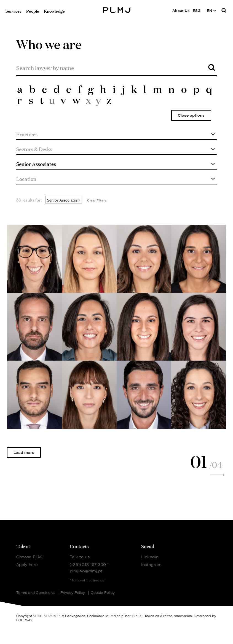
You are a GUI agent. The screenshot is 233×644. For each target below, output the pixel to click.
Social (148, 546)
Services (14, 11)
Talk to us (80, 557)
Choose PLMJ (30, 557)
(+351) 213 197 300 (88, 564)
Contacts (79, 546)
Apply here (27, 564)
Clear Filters (97, 200)
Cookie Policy (103, 593)
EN (211, 11)
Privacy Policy (73, 593)
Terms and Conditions (35, 593)
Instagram (151, 564)
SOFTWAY (24, 620)
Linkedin (150, 557)
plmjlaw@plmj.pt (86, 571)
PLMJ (116, 9)
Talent (23, 546)
